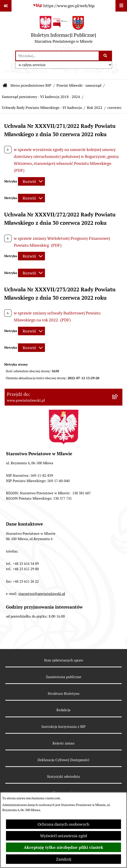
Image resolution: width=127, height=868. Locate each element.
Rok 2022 (95, 108)
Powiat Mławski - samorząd (79, 85)
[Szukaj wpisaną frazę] (106, 56)
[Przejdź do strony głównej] (63, 31)
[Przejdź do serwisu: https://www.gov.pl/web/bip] (63, 6)
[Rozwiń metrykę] (31, 181)
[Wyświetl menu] (121, 6)
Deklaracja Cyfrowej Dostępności (63, 760)
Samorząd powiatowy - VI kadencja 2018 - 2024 (41, 97)
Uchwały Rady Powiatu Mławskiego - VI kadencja (42, 108)
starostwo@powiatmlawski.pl (42, 594)
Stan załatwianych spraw (64, 660)
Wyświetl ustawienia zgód (64, 836)
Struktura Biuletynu (64, 694)
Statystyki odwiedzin (63, 777)
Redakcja (63, 710)
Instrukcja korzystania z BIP (63, 727)
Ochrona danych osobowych (63, 824)
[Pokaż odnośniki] (6, 6)
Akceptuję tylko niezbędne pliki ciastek (63, 847)
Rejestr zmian (63, 743)
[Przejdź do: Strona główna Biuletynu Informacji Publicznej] (5, 86)
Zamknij (64, 859)
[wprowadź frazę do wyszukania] (57, 56)
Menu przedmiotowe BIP (31, 85)
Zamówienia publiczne (64, 677)
